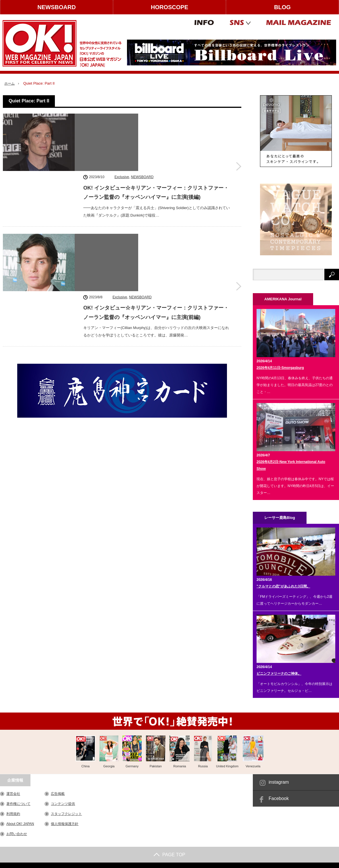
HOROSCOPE (169, 7)
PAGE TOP (169, 855)
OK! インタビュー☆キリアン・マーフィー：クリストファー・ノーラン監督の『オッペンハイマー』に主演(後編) (156, 133)
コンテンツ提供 (63, 804)
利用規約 (13, 814)
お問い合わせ (17, 834)
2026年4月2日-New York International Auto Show (291, 465)
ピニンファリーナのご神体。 (279, 674)
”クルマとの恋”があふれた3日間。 (283, 586)
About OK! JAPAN (20, 824)
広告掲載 (58, 794)
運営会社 (13, 794)
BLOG (282, 7)
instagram (279, 782)
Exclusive (122, 118)
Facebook (279, 798)
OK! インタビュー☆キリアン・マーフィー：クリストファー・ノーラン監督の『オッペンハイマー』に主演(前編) (156, 205)
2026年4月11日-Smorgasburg (280, 368)
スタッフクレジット (66, 814)
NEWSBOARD (56, 7)
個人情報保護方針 (65, 824)
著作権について (18, 804)
